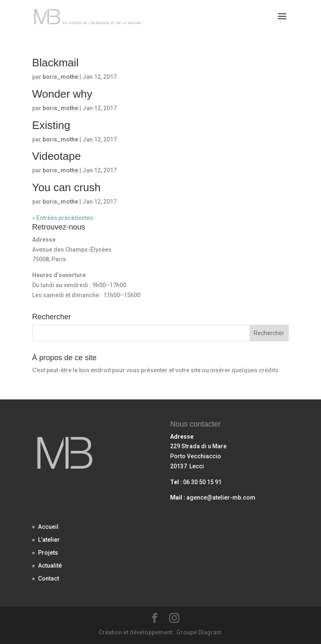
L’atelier (49, 540)
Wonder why (62, 94)
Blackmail (55, 63)
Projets (48, 553)
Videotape (57, 156)
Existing (51, 125)
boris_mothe (60, 77)
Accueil (48, 527)
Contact (48, 578)
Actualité (50, 566)
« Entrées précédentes (63, 218)
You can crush (66, 187)
